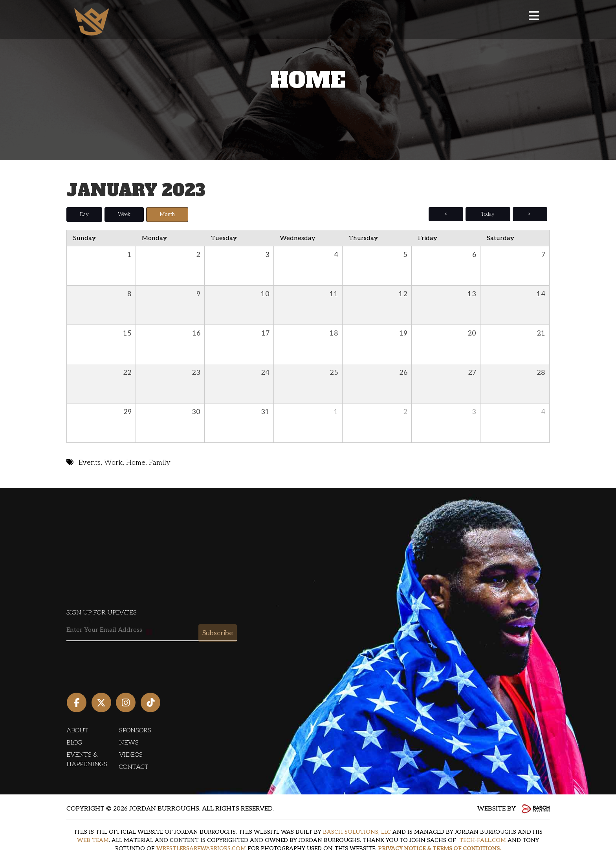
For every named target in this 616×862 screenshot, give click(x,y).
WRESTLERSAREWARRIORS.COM (201, 848)
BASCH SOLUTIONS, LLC (357, 832)
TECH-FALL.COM (483, 840)
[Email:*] (152, 630)
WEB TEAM (93, 840)
